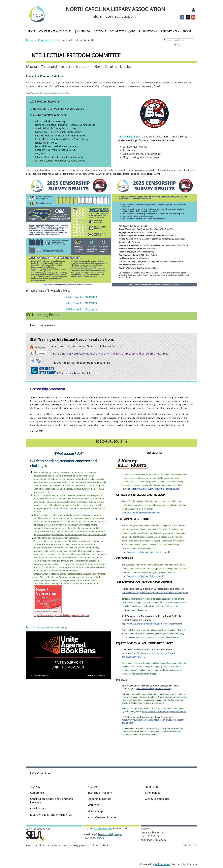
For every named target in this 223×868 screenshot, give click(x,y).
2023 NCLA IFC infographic (82, 309)
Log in (193, 10)
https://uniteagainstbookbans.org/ (47, 627)
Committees (45, 40)
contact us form (103, 828)
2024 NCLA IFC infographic (82, 303)
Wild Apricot (162, 864)
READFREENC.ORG (129, 136)
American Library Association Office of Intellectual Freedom (87, 346)
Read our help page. (110, 834)
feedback (98, 838)
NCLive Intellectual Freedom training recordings (81, 363)
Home (30, 40)
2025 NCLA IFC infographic (82, 297)
